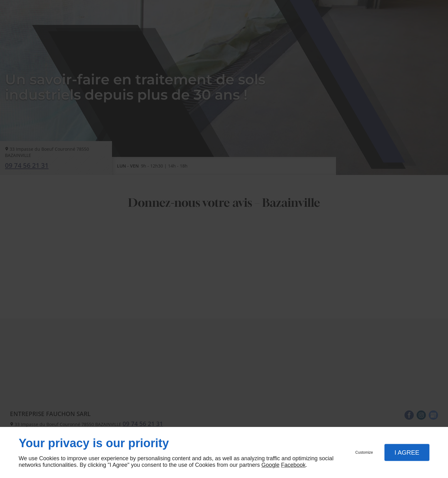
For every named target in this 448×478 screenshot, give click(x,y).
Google (270, 465)
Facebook (293, 465)
